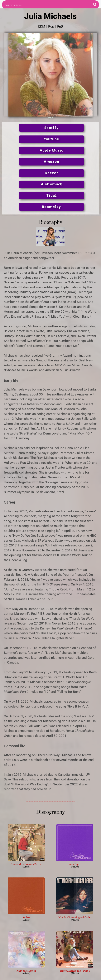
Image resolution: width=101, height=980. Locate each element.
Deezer (51, 173)
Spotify (51, 128)
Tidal (52, 196)
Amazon (52, 162)
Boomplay (51, 207)
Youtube (51, 139)
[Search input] (48, 5)
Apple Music (51, 150)
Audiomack (52, 184)
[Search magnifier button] (95, 5)
